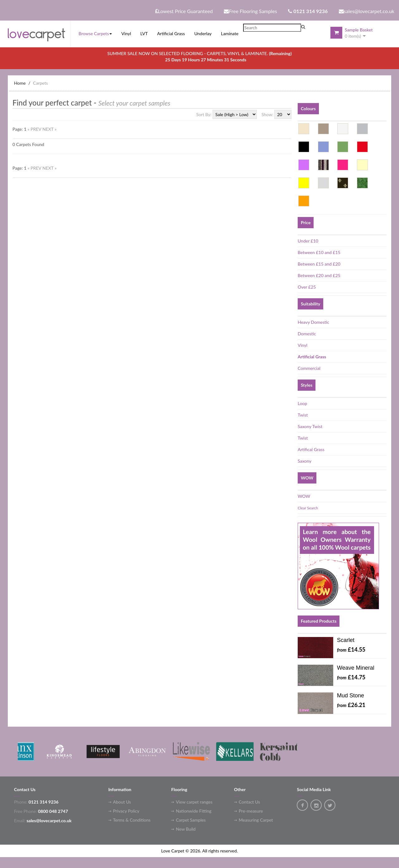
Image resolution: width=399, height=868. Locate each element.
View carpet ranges (194, 802)
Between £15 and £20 (319, 264)
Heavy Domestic (313, 322)
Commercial (309, 368)
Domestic (307, 334)
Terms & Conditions (132, 820)
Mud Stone (351, 696)
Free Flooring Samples (250, 11)
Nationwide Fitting (194, 811)
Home (20, 83)
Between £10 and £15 (319, 252)
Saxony (305, 461)
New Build (186, 829)
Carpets (41, 83)
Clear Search (308, 508)
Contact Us (249, 802)
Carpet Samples (191, 820)
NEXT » (49, 129)
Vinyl (303, 345)
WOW (304, 496)
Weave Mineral (356, 668)
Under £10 (308, 241)
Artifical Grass (311, 449)
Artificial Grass (312, 357)
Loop (302, 403)
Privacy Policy (126, 811)
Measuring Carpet (256, 820)
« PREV (35, 129)
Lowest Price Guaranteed (184, 11)
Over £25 (307, 287)
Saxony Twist (310, 426)
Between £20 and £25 (319, 275)
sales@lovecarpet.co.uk (367, 11)
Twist (303, 415)
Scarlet (346, 640)
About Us (122, 802)
